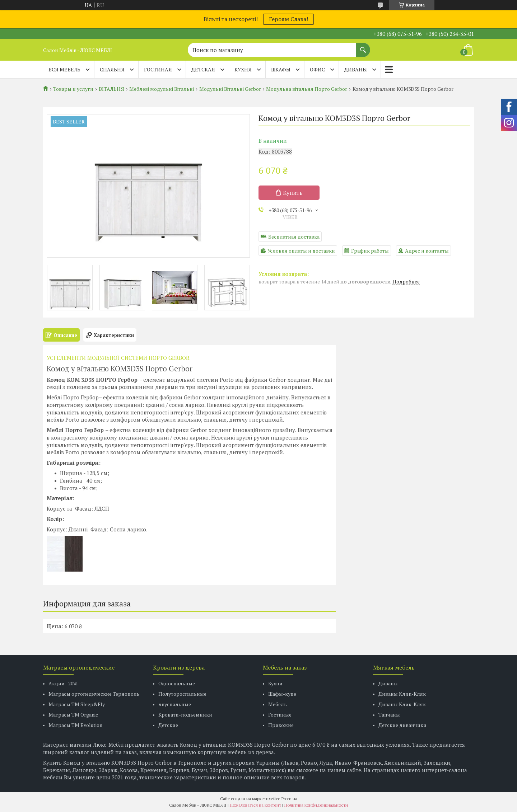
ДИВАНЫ (356, 69)
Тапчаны (389, 715)
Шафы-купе (282, 694)
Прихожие (281, 725)
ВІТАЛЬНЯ (111, 89)
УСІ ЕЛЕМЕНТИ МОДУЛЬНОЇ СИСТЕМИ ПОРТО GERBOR (118, 358)
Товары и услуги (73, 89)
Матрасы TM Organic (73, 715)
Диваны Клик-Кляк (402, 694)
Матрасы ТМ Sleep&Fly (77, 704)
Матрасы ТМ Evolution (75, 725)
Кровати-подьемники (185, 715)
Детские (168, 725)
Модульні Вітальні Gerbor (230, 89)
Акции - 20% (63, 683)
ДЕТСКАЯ (203, 69)
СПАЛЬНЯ (112, 69)
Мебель (278, 704)
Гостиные (280, 715)
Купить (293, 193)
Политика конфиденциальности (316, 805)
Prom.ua (289, 799)
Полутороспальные (182, 694)
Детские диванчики (402, 725)
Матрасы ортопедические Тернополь (94, 694)
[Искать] (363, 46)
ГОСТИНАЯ (158, 69)
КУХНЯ (243, 69)
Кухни (275, 683)
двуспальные (175, 704)
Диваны (388, 683)
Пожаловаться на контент (255, 805)
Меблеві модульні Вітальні (162, 89)
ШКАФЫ (281, 69)
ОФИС (317, 69)
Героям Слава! (288, 19)
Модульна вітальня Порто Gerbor (307, 89)
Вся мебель (64, 69)
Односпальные (177, 683)
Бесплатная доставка (294, 237)
